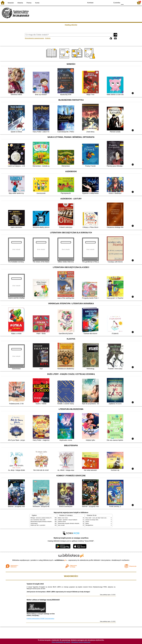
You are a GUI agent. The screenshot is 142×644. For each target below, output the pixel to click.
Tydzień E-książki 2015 (35, 584)
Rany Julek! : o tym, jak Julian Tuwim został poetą (98, 518)
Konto (37, 3)
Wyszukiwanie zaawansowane (34, 38)
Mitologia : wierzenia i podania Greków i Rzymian (43, 518)
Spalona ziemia (62, 522)
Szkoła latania (34, 523)
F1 (126, 3)
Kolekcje (48, 38)
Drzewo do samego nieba (92, 520)
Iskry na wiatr (61, 525)
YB (105, 3)
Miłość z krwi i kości (63, 518)
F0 (122, 3)
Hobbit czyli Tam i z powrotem (38, 525)
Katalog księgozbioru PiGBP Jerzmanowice (40, 618)
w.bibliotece (60, 560)
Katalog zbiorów (71, 25)
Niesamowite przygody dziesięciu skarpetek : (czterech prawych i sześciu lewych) (51, 522)
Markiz (87, 523)
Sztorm (87, 522)
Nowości (11, 3)
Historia (20, 3)
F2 (131, 3)
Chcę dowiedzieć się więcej (61, 642)
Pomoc (29, 3)
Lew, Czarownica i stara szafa (38, 520)
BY (110, 3)
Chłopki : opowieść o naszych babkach (68, 520)
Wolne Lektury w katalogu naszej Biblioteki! (43, 600)
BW (101, 3)
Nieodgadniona (89, 525)
